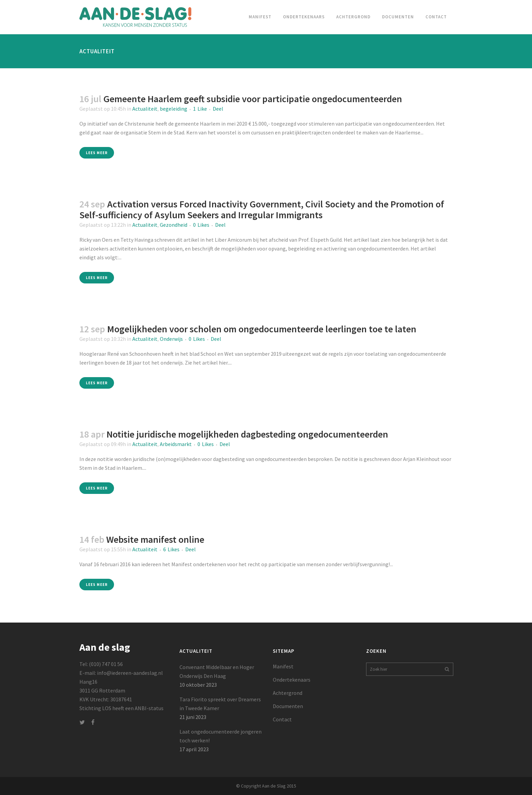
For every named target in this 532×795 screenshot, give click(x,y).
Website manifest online (155, 539)
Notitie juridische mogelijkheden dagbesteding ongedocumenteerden (247, 434)
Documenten (288, 706)
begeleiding (174, 109)
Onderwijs (171, 339)
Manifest (283, 666)
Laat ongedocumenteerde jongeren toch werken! (221, 736)
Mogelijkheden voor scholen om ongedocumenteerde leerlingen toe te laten (262, 329)
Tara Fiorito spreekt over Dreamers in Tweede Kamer (220, 704)
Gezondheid (174, 225)
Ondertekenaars (292, 680)
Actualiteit (145, 109)
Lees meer (97, 153)
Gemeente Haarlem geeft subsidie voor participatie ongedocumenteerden (253, 99)
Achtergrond (288, 693)
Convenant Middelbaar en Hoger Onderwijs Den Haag (217, 671)
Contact (282, 719)
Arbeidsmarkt (176, 444)
